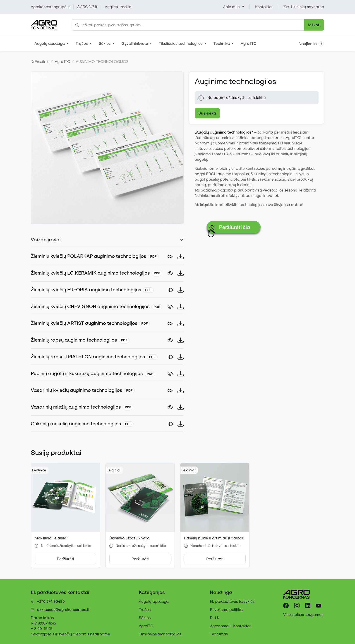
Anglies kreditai (119, 7)
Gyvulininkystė (135, 43)
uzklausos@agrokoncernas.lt (63, 610)
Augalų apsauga (50, 43)
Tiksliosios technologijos (181, 43)
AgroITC (146, 626)
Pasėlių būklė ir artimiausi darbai (214, 538)
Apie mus (231, 7)
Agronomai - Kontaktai (230, 626)
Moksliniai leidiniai (51, 538)
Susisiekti (207, 113)
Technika (222, 43)
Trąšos (82, 43)
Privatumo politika (226, 610)
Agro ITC (249, 43)
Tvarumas (219, 634)
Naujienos (311, 44)
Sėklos (105, 43)
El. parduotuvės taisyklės (232, 601)
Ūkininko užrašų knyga (130, 538)
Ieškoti (314, 25)
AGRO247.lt (87, 7)
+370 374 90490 (51, 601)
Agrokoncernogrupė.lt (50, 7)
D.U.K (215, 618)
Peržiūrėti (65, 559)
